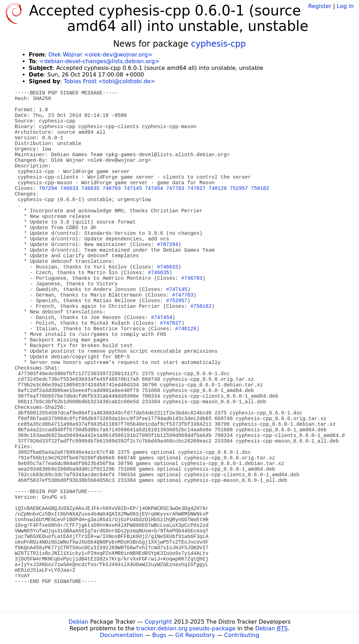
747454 (154, 188)
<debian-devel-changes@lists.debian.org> (99, 61)
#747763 (183, 295)
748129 (218, 188)
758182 (260, 188)
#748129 (186, 329)
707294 (48, 188)
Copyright (158, 622)
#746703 (192, 278)
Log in (345, 6)
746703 (112, 188)
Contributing (242, 635)
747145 (133, 188)
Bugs (159, 635)
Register (320, 6)
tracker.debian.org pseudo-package (186, 628)
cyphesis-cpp (219, 44)
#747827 (171, 323)
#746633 (168, 267)
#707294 (168, 245)
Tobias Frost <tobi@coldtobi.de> (110, 81)
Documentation (121, 635)
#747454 (162, 318)
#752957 (177, 301)
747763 (175, 188)
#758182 (201, 306)
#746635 (158, 273)
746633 (69, 188)
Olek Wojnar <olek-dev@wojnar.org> (100, 55)
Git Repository (195, 635)
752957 (239, 188)
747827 (196, 188)
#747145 (177, 290)
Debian (78, 622)
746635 (90, 188)
